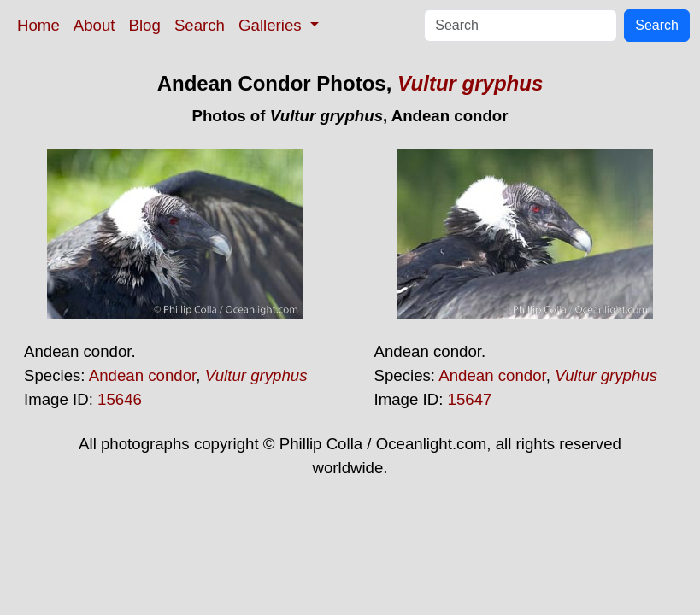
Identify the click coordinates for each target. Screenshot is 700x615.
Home (38, 25)
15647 (470, 399)
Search (200, 25)
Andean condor (143, 375)
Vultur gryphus (470, 83)
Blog (145, 25)
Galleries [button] (272, 25)
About (94, 25)
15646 (120, 399)
